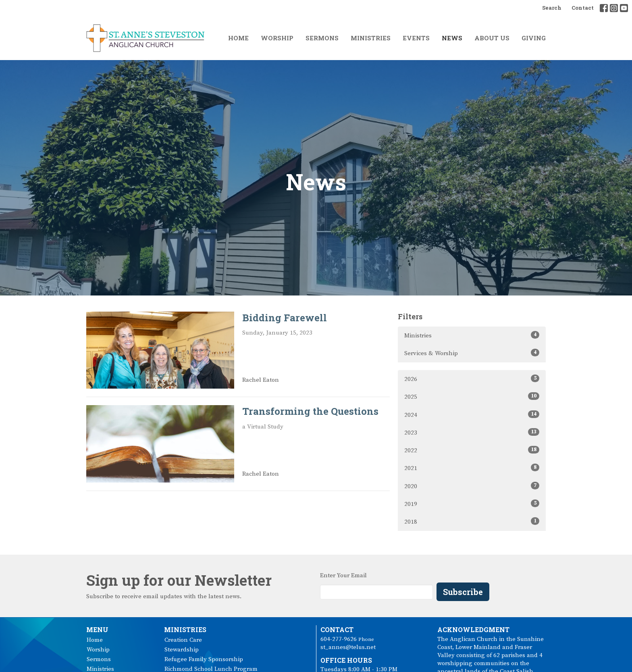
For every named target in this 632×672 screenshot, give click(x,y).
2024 (472, 415)
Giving (534, 38)
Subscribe (463, 592)
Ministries (371, 38)
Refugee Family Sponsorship (204, 659)
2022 (472, 450)
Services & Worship (472, 353)
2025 (472, 396)
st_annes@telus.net (348, 647)
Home (238, 38)
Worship (277, 38)
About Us (492, 38)
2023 (472, 432)
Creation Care (183, 640)
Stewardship (182, 650)
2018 (472, 521)
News (452, 38)
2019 (472, 504)
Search (552, 8)
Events (416, 38)
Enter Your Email (343, 575)
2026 (472, 379)
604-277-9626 (339, 639)
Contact (583, 8)
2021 (472, 468)
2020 (472, 486)
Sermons (322, 38)
